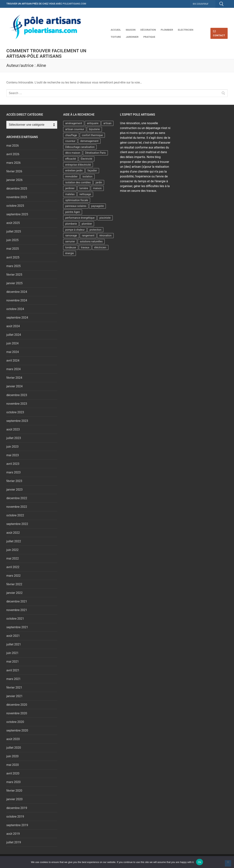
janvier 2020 (14, 799)
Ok (200, 862)
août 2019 (13, 834)
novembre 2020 (17, 713)
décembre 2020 (17, 705)
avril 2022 (13, 567)
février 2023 (14, 481)
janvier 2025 (14, 283)
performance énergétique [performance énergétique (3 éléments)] (80, 218)
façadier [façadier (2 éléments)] (92, 170)
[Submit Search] (221, 4)
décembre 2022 (17, 498)
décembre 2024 (17, 292)
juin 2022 (12, 550)
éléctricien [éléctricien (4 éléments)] (100, 247)
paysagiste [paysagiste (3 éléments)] (97, 206)
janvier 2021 (14, 696)
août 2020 (13, 739)
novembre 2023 (17, 404)
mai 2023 (13, 455)
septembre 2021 (17, 627)
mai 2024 (13, 352)
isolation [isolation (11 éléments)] (87, 176)
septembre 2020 (17, 730)
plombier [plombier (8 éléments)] (87, 224)
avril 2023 (13, 464)
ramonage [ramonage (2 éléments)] (71, 235)
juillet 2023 (14, 438)
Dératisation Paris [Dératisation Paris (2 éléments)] (95, 153)
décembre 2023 (17, 395)
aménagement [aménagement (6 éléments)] (74, 123)
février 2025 (14, 275)
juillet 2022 (14, 541)
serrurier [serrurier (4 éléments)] (70, 241)
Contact (219, 33)
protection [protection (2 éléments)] (96, 230)
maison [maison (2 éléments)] (97, 188)
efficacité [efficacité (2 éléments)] (71, 159)
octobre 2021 (15, 619)
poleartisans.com (74, 4)
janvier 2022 (14, 593)
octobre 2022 (15, 515)
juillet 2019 (14, 842)
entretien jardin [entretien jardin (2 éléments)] (74, 170)
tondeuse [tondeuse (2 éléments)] (71, 247)
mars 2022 (13, 576)
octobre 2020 (15, 722)
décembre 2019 (17, 808)
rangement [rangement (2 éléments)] (88, 235)
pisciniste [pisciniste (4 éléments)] (105, 218)
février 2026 (14, 171)
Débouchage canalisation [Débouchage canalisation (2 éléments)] (80, 147)
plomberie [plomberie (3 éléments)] (71, 224)
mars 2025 (13, 266)
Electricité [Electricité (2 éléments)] (87, 159)
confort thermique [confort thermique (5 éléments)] (92, 135)
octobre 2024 (15, 309)
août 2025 (13, 223)
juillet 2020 (14, 748)
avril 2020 (13, 773)
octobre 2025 (15, 206)
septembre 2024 (17, 318)
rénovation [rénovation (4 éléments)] (105, 235)
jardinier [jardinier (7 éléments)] (70, 188)
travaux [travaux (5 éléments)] (85, 247)
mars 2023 (13, 472)
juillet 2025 (14, 231)
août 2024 (13, 326)
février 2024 (14, 378)
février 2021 (14, 688)
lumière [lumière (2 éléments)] (84, 188)
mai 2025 (13, 249)
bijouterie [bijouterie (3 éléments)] (94, 129)
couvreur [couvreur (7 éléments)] (70, 141)
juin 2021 (12, 653)
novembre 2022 (17, 507)
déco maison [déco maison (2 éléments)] (73, 153)
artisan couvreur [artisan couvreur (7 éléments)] (75, 129)
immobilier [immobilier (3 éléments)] (71, 176)
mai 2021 (13, 662)
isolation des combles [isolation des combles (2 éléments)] (78, 182)
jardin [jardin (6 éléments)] (99, 182)
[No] (228, 863)
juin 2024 (12, 343)
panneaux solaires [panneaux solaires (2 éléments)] (76, 206)
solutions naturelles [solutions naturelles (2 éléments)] (91, 241)
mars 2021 (13, 679)
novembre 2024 (17, 300)
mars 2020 (13, 782)
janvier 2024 (14, 386)
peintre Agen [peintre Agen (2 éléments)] (73, 212)
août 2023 (13, 429)
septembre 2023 (17, 421)
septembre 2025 (17, 214)
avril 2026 (13, 154)
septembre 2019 (17, 825)
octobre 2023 (15, 412)
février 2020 (14, 791)
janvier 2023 (14, 490)
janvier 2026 (14, 180)
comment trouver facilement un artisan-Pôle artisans (46, 54)
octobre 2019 (15, 817)
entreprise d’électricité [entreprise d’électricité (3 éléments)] (78, 165)
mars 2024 (13, 369)
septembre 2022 (17, 524)
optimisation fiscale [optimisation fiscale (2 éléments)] (77, 200)
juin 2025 (12, 240)
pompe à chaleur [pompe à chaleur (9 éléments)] (75, 230)
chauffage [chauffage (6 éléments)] (71, 135)
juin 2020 (12, 756)
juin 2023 (12, 447)
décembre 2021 (17, 601)
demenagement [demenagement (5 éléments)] (89, 141)
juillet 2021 (14, 644)
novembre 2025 (17, 197)
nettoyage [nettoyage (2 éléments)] (85, 194)
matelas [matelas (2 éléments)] (70, 194)
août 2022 (13, 533)
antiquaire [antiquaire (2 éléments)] (93, 123)
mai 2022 (13, 558)
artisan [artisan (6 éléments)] (107, 123)
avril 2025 (13, 257)
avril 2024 (13, 361)
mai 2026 (13, 146)
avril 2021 (13, 670)
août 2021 (13, 636)
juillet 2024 (14, 335)
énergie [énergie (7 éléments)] (70, 253)
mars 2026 (13, 163)
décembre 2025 (17, 189)
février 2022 (14, 584)
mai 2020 (13, 765)
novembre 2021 (17, 610)
